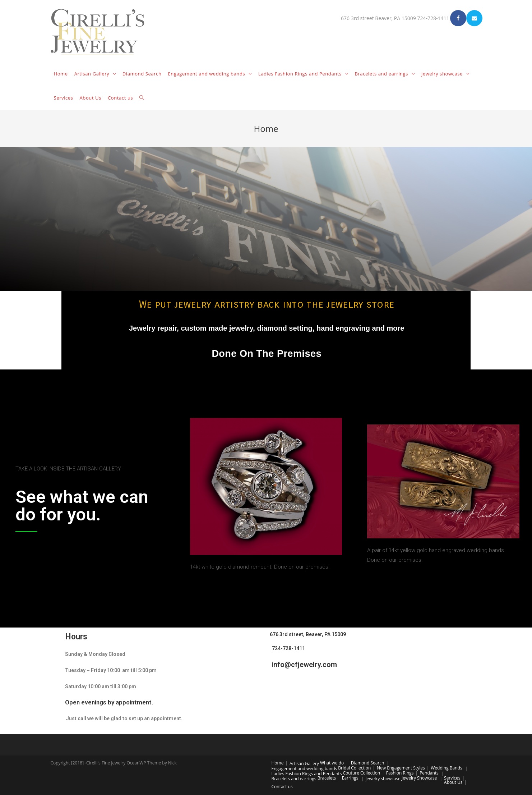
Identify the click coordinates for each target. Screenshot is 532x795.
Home (278, 763)
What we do (332, 763)
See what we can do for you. (82, 506)
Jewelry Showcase (419, 778)
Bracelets (327, 778)
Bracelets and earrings (294, 779)
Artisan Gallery (304, 764)
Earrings (350, 778)
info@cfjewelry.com (303, 665)
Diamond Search (368, 763)
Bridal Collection (354, 768)
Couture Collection (361, 773)
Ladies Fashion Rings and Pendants (307, 774)
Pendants (429, 773)
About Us (453, 782)
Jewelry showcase (383, 779)
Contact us (282, 787)
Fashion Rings (400, 773)
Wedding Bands (446, 768)
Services (452, 778)
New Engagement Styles (401, 768)
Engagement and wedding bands (304, 769)
